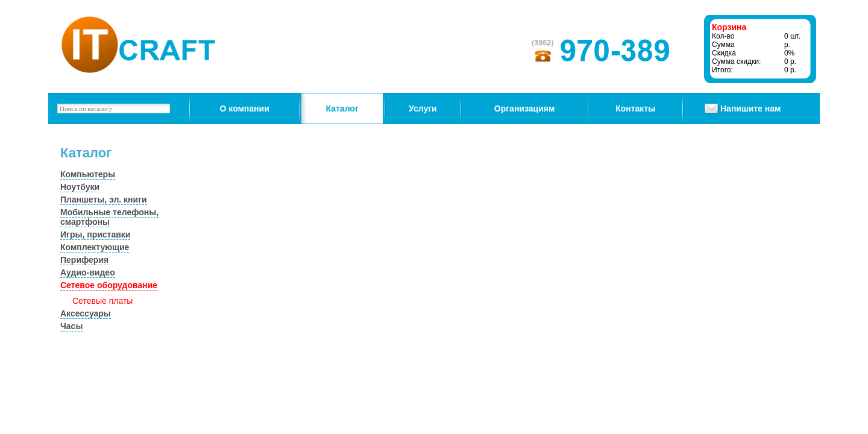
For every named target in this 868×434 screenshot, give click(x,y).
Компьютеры (88, 174)
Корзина (729, 27)
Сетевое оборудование (109, 285)
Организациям (524, 108)
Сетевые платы (102, 301)
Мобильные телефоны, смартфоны (109, 217)
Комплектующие (95, 247)
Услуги (423, 108)
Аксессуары (86, 313)
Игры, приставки (95, 234)
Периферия (84, 260)
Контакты (635, 108)
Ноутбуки (80, 187)
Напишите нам (750, 108)
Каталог (342, 108)
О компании (245, 108)
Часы (71, 326)
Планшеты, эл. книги (104, 200)
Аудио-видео (88, 272)
